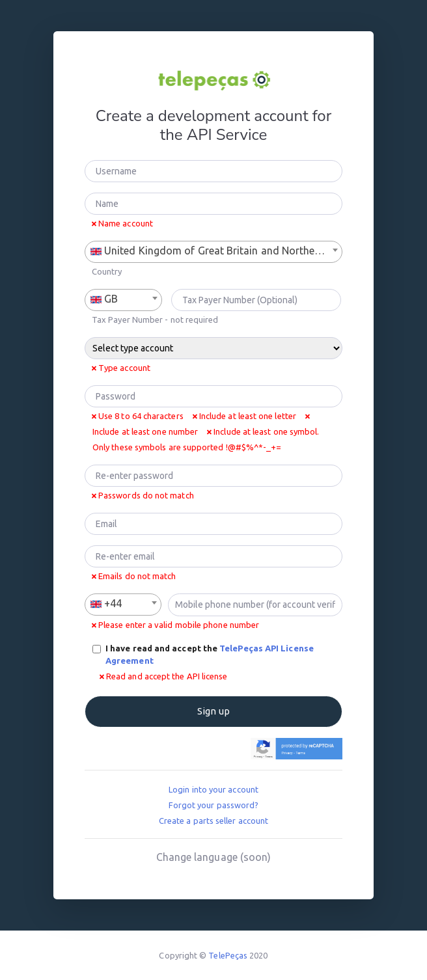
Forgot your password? (214, 805)
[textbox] (213, 251)
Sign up (213, 711)
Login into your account (213, 789)
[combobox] (213, 252)
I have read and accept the (210, 655)
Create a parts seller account (213, 821)
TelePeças (228, 955)
